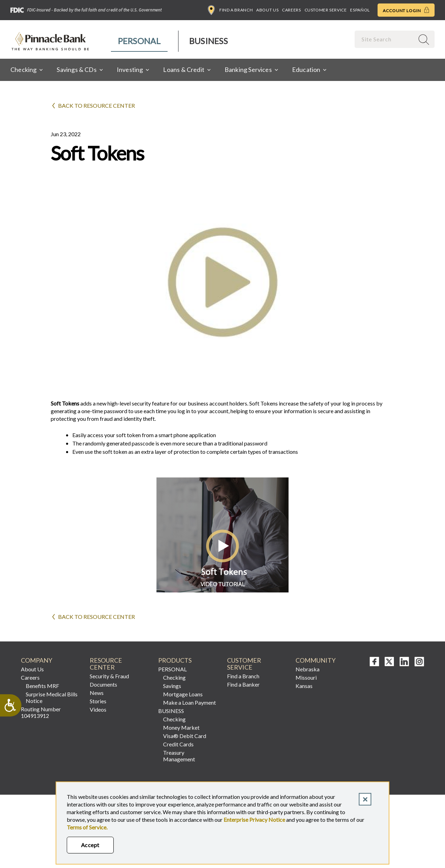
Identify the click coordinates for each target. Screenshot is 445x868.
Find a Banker (243, 684)
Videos (98, 709)
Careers (291, 10)
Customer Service (326, 10)
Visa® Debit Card (185, 736)
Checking (174, 677)
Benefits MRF (42, 686)
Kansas (304, 686)
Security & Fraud (109, 676)
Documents (103, 684)
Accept (90, 845)
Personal (139, 41)
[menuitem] (140, 41)
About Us (267, 10)
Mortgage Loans (183, 694)
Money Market (181, 727)
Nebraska (308, 669)
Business (208, 41)
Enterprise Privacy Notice (254, 820)
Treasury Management (179, 756)
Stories (98, 701)
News (97, 693)
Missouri (306, 677)
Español (360, 10)
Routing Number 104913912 (41, 712)
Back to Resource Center (96, 105)
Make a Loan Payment (189, 702)
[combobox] (385, 39)
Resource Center (106, 664)
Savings (172, 686)
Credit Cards (178, 744)
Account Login (406, 10)
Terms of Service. (87, 827)
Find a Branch (230, 10)
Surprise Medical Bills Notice (52, 697)
